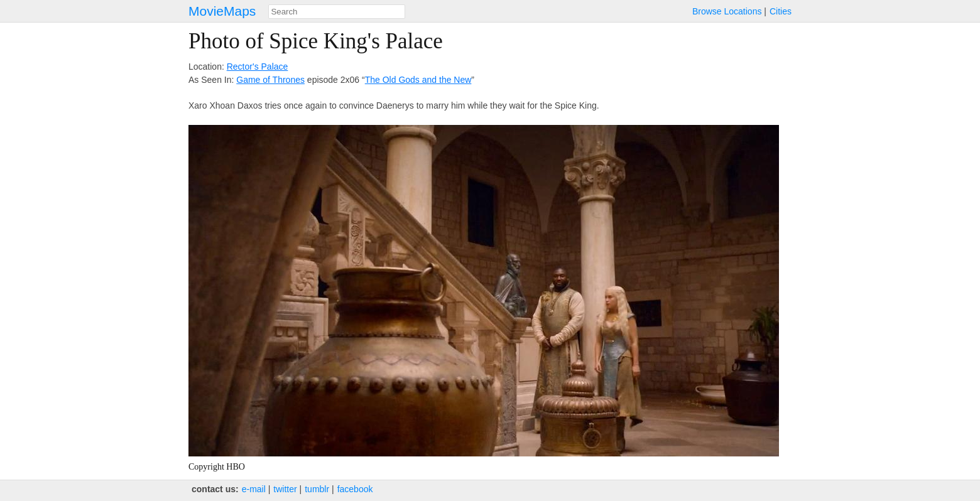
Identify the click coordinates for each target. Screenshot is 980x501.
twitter (285, 489)
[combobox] (337, 12)
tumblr (317, 489)
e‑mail (254, 489)
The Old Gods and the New (418, 80)
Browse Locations (727, 11)
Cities (781, 11)
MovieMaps (222, 11)
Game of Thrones (270, 80)
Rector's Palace (258, 67)
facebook (355, 489)
